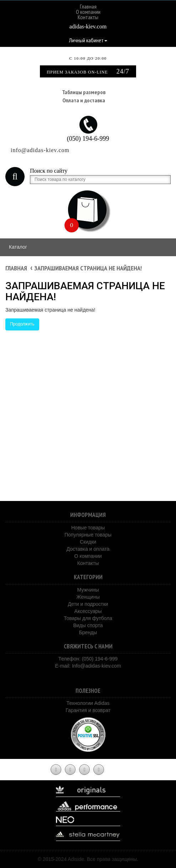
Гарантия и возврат (88, 710)
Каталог (18, 247)
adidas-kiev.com (88, 26)
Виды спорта (88, 625)
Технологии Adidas (88, 703)
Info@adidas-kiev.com (97, 666)
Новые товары (88, 528)
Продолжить (22, 324)
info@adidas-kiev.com (40, 150)
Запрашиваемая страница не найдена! (88, 268)
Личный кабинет (88, 40)
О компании (88, 12)
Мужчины (88, 590)
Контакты (88, 17)
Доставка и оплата (88, 549)
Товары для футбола (88, 618)
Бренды (88, 632)
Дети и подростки (88, 604)
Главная (88, 6)
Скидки (88, 542)
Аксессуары (88, 611)
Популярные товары (88, 535)
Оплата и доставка (84, 100)
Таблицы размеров (84, 92)
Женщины (88, 597)
